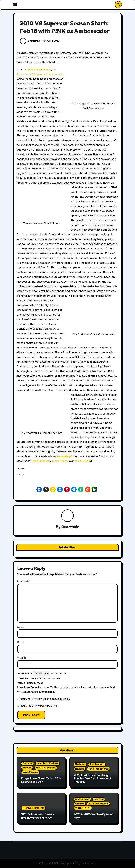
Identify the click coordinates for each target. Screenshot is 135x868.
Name (21, 627)
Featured (28, 764)
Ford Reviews (97, 764)
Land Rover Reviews (47, 764)
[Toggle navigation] (15, 5)
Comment (24, 581)
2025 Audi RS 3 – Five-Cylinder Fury (93, 816)
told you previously (40, 70)
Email (21, 643)
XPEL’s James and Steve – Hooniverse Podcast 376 (38, 816)
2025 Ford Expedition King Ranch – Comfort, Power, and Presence (92, 778)
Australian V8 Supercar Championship (40, 74)
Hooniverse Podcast (33, 808)
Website (22, 658)
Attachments (25, 674)
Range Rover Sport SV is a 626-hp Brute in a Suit (41, 780)
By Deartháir (31, 41)
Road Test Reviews (46, 768)
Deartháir (70, 527)
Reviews (27, 768)
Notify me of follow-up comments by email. (45, 699)
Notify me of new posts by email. (39, 706)
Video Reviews (30, 772)
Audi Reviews (82, 799)
